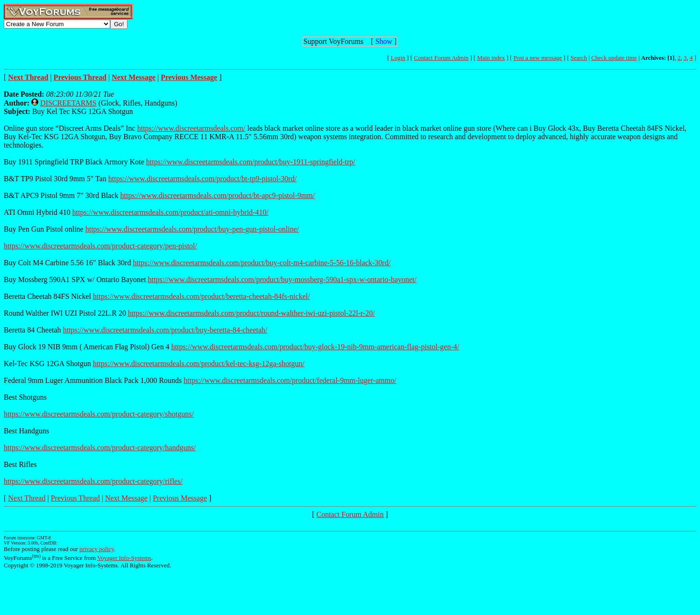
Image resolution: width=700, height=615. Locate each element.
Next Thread (27, 498)
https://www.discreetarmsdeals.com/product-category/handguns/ (100, 448)
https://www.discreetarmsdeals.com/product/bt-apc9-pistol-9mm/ (218, 195)
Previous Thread (75, 498)
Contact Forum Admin (441, 58)
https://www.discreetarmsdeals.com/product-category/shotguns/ (99, 414)
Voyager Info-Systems (124, 558)
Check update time (614, 58)
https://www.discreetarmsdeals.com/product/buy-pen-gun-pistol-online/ (192, 229)
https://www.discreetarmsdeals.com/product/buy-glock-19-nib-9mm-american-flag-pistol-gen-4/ (315, 347)
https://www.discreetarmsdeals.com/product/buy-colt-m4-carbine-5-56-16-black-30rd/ (262, 263)
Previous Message (180, 498)
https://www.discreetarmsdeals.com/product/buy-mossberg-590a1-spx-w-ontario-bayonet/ (282, 279)
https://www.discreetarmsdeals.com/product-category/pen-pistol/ (100, 246)
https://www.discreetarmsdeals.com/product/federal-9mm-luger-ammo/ (290, 380)
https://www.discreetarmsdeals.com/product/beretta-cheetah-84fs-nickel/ (202, 296)
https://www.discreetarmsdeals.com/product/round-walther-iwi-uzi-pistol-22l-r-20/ (251, 313)
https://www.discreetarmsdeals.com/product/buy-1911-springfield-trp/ (251, 162)
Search (579, 58)
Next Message (126, 498)
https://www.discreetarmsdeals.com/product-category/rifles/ (93, 481)
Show (384, 41)
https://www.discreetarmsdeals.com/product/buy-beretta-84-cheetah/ (165, 330)
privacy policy (97, 549)
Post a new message (538, 58)
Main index (491, 58)
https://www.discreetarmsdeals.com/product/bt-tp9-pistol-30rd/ (202, 179)
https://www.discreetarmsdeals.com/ (191, 128)
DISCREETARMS (68, 103)
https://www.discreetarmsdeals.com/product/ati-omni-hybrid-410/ (170, 212)
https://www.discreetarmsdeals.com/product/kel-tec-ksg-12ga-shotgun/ (199, 364)
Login (398, 58)
